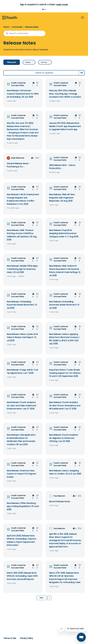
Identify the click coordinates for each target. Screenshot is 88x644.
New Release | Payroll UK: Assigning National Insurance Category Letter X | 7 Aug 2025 (64, 233)
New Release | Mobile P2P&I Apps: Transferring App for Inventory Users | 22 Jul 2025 (22, 269)
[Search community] (24, 33)
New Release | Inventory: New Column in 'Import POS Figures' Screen (21, 474)
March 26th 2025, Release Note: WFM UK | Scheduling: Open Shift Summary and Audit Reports (22, 576)
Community (17, 27)
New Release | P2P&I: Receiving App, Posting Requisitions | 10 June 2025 (23, 506)
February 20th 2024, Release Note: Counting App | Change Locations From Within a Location (65, 94)
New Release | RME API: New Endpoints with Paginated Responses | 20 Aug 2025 (62, 198)
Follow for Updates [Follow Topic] (44, 73)
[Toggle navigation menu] (83, 18)
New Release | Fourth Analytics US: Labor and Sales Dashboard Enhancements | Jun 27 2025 (21, 406)
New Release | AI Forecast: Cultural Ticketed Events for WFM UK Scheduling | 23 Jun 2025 (23, 94)
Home (6, 27)
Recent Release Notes (60, 501)
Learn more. (62, 4)
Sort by (45, 62)
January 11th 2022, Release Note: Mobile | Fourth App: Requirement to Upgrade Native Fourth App (65, 126)
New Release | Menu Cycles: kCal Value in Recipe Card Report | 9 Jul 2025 (22, 337)
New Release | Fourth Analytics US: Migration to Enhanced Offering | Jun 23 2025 (64, 438)
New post (12, 62)
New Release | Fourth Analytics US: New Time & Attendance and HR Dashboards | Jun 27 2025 (65, 406)
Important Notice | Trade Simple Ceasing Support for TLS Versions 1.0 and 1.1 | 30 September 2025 (65, 373)
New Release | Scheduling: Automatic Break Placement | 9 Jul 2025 (22, 305)
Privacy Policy (27, 638)
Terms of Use (10, 638)
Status (29, 62)
